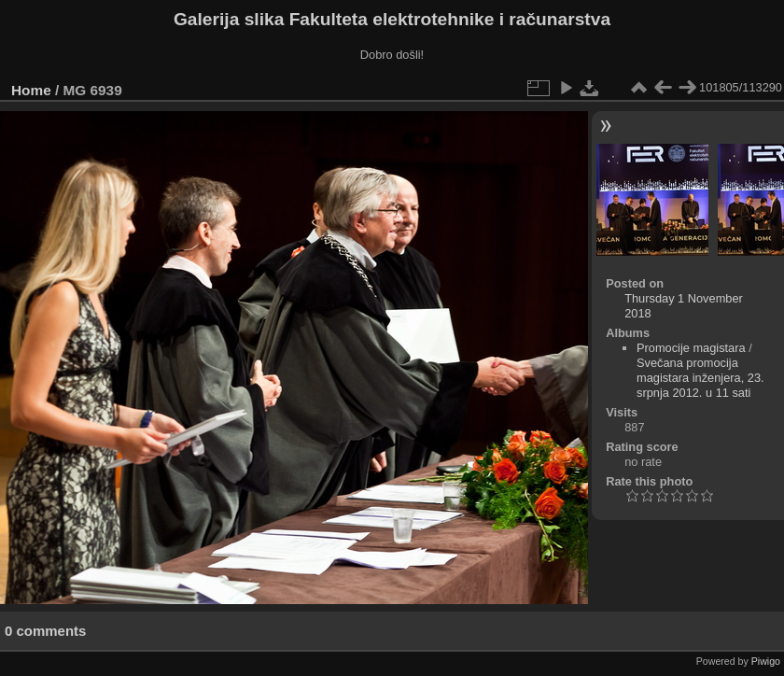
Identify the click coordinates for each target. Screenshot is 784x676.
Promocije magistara (691, 348)
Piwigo (766, 661)
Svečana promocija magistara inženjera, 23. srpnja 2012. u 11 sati (700, 378)
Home (31, 90)
